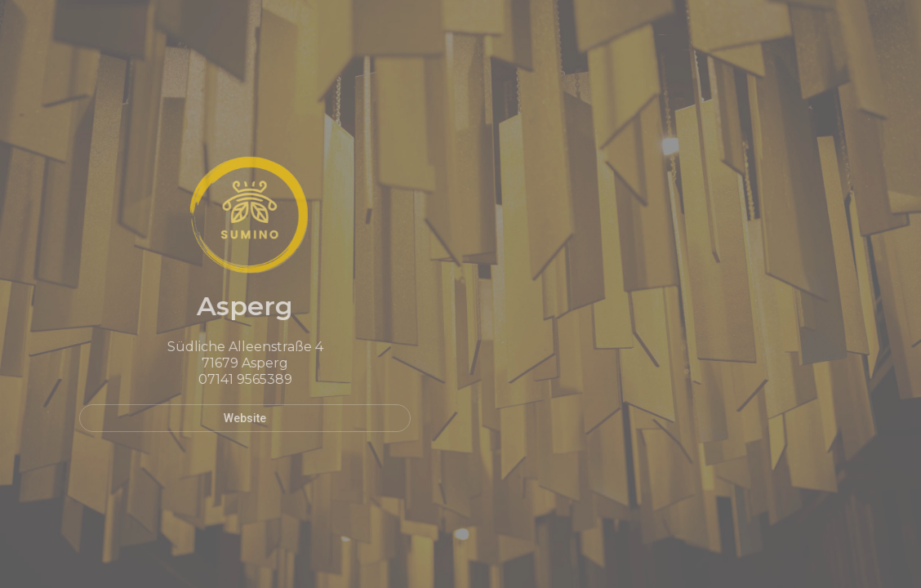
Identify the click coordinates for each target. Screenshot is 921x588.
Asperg (235, 306)
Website (235, 418)
